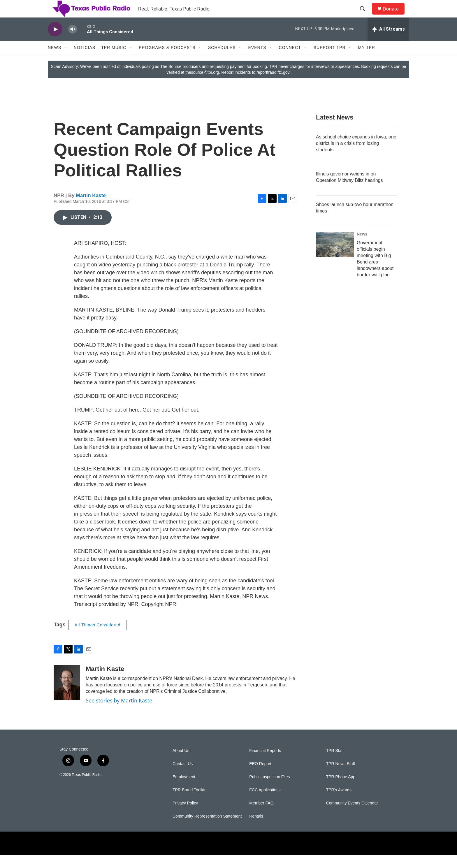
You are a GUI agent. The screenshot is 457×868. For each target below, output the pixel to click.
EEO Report (260, 777)
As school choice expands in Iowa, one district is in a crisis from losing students (356, 156)
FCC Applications (265, 803)
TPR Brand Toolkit (189, 803)
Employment (184, 790)
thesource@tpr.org (202, 85)
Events (257, 61)
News (55, 61)
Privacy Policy (185, 816)
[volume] (73, 42)
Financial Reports (265, 764)
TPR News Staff (341, 777)
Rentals (256, 829)
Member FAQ (261, 816)
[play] (55, 42)
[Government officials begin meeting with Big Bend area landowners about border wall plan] (335, 258)
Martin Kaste (91, 209)
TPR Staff (335, 764)
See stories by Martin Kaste (119, 714)
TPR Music (114, 61)
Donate (394, 15)
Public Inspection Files (269, 790)
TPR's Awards (339, 803)
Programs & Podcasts (167, 61)
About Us (181, 764)
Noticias (85, 61)
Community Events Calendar (352, 816)
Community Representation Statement (207, 829)
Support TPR (330, 61)
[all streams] (388, 42)
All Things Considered (98, 638)
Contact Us (183, 777)
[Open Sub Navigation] (66, 61)
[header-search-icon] (365, 15)
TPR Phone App (341, 790)
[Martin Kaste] (67, 696)
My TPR (367, 61)
